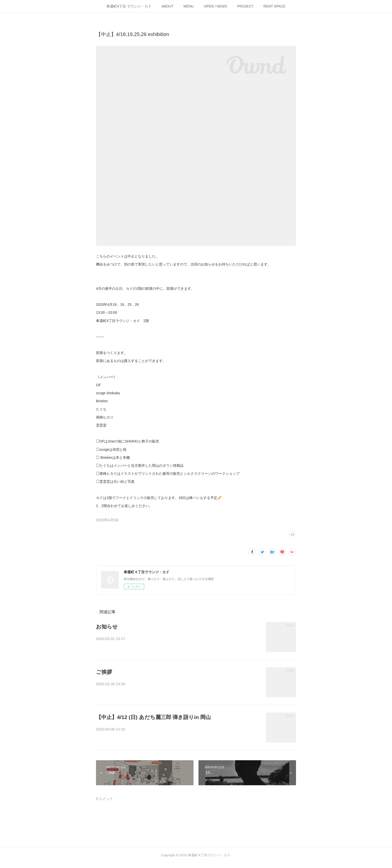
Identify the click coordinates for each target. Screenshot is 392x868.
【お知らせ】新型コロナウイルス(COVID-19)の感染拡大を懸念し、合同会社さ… (178, 639)
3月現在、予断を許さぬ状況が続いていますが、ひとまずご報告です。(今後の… (177, 684)
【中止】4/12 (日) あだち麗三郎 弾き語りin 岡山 (153, 717)
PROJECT (245, 6)
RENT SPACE (274, 6)
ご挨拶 (104, 672)
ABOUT (167, 6)
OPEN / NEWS (215, 6)
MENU (189, 6)
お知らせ (107, 627)
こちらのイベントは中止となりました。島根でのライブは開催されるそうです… (177, 730)
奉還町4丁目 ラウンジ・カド (129, 6)
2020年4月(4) (107, 520)
